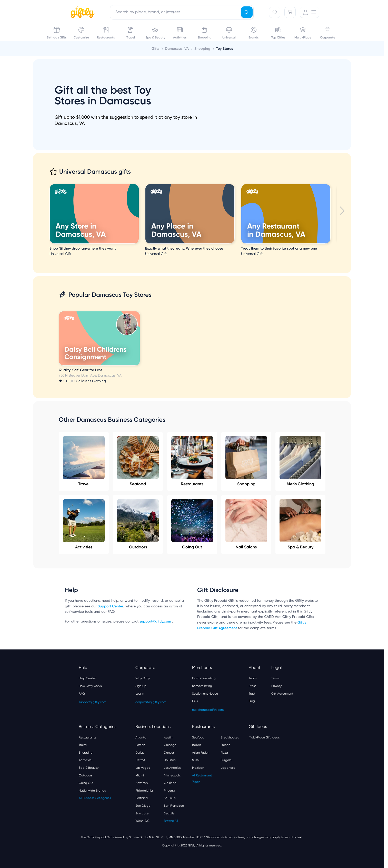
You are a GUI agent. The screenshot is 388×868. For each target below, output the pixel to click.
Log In (140, 694)
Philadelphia (144, 791)
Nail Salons (246, 524)
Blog (252, 701)
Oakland (170, 783)
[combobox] (182, 12)
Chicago (170, 745)
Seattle (169, 813)
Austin (168, 737)
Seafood (138, 461)
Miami (140, 775)
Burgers (226, 760)
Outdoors (138, 524)
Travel (84, 461)
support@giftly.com (156, 621)
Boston (140, 745)
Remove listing (202, 686)
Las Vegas (143, 768)
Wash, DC (142, 821)
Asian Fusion (201, 753)
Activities (84, 524)
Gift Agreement (282, 694)
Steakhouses (230, 737)
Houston (170, 760)
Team (253, 678)
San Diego (143, 806)
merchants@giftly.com (208, 710)
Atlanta (141, 737)
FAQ (82, 694)
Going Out (192, 524)
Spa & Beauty (300, 524)
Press (252, 686)
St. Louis (170, 798)
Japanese (228, 768)
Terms (275, 678)
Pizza (224, 753)
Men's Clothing (300, 461)
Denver (169, 753)
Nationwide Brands (92, 791)
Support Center (111, 606)
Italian (197, 745)
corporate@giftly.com (151, 702)
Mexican (198, 768)
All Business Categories (95, 798)
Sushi (196, 760)
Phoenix (169, 791)
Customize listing (204, 678)
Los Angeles (172, 768)
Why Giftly (143, 678)
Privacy (276, 686)
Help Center (87, 678)
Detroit (140, 760)
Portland (142, 798)
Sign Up (141, 686)
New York (142, 783)
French (225, 745)
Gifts (155, 49)
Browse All (171, 821)
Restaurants (192, 461)
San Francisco (174, 806)
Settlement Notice (205, 694)
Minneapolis (172, 775)
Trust (252, 694)
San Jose (142, 813)
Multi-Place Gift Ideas (264, 737)
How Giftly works (90, 686)
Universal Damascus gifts (95, 171)
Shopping (246, 461)
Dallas (140, 753)
